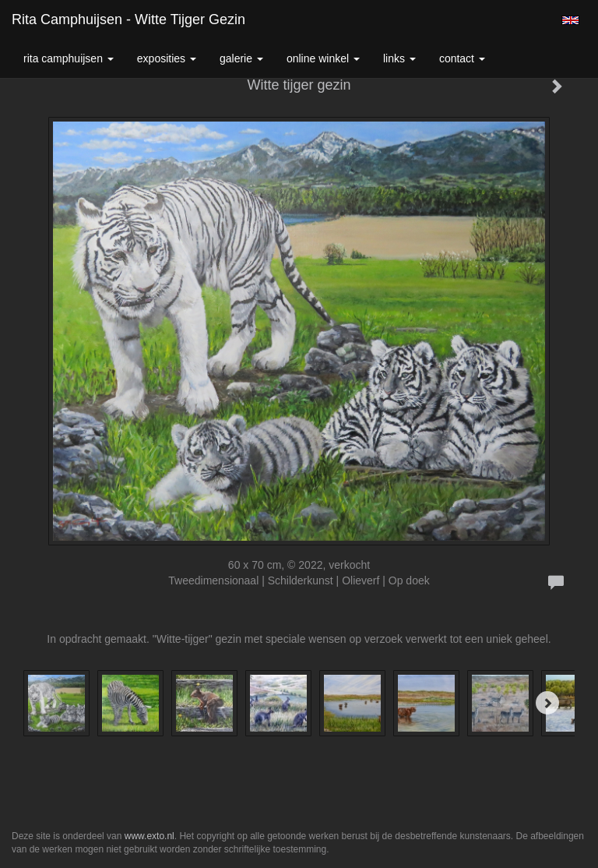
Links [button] (399, 58)
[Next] (547, 703)
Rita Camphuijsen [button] (69, 58)
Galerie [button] (241, 58)
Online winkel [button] (323, 58)
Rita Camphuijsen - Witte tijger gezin (128, 19)
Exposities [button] (167, 58)
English (570, 20)
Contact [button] (462, 58)
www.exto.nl (149, 836)
